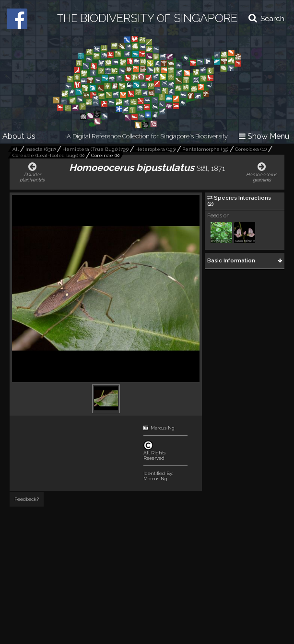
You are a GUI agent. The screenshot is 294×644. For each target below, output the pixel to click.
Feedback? (27, 499)
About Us (19, 136)
